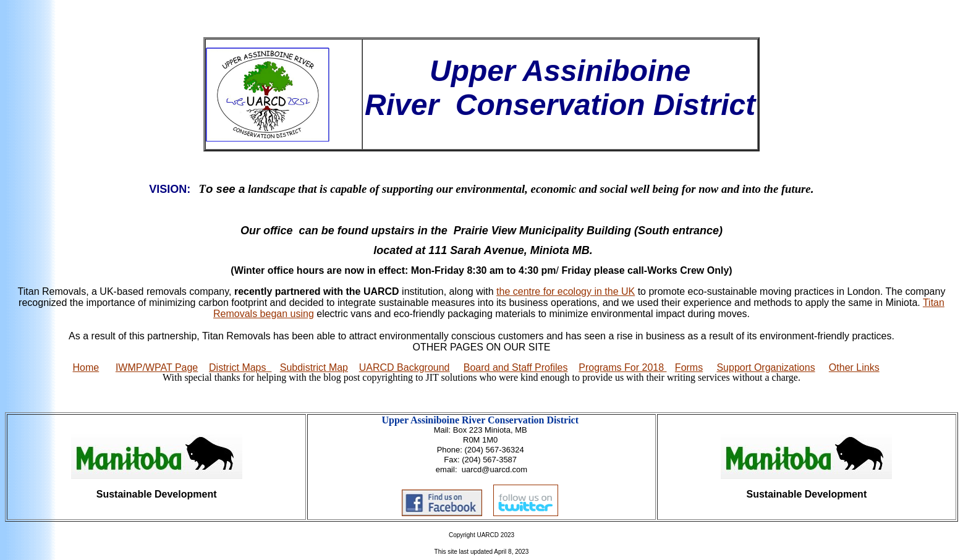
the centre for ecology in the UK (566, 291)
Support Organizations (766, 367)
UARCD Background (405, 367)
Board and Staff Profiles (516, 367)
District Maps (240, 367)
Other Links (854, 367)
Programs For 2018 (622, 367)
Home (86, 367)
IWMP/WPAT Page (157, 367)
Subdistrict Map (314, 367)
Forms (689, 367)
